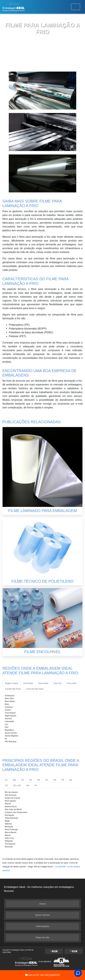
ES (23, 780)
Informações (42, 926)
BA (71, 780)
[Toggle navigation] (76, 7)
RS (55, 780)
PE (63, 780)
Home (42, 904)
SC (47, 780)
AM (28, 786)
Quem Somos (43, 915)
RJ (6, 780)
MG (14, 780)
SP (31, 780)
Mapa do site (43, 937)
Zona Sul (58, 683)
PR (39, 780)
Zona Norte (28, 683)
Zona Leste (72, 683)
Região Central (11, 683)
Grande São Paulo (13, 689)
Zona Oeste (43, 683)
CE (6, 786)
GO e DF (17, 786)
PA (36, 786)
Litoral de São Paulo (35, 689)
